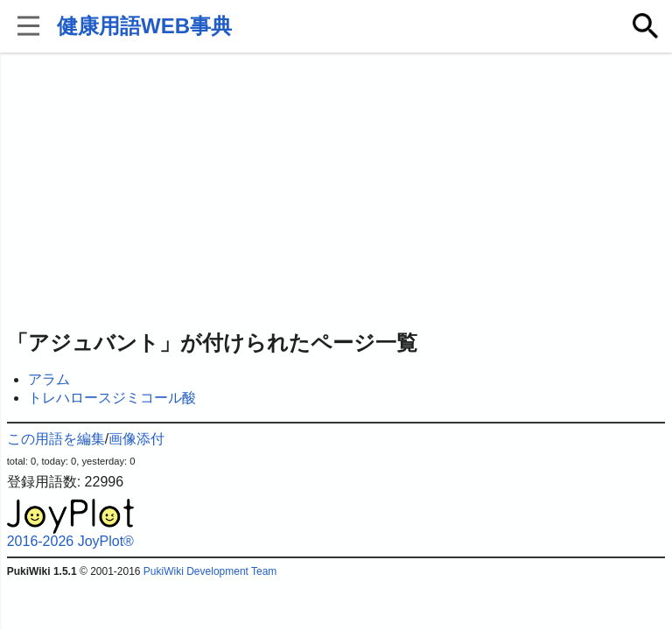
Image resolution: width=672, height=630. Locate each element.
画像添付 (136, 439)
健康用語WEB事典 (144, 26)
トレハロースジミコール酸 (112, 398)
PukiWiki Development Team (210, 571)
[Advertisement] (336, 192)
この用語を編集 (56, 439)
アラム (49, 379)
